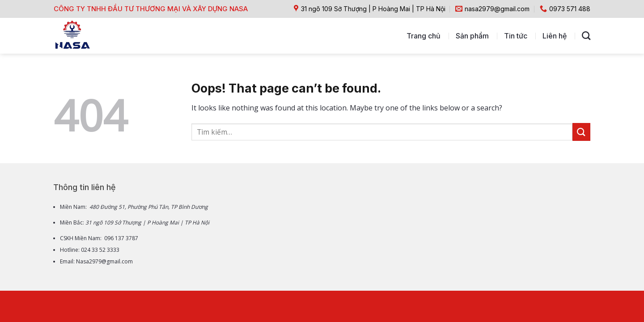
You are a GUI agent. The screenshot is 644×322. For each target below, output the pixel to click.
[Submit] (581, 132)
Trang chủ (424, 36)
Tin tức (516, 36)
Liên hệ (555, 36)
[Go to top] (602, 253)
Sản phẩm (472, 36)
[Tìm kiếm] (586, 36)
